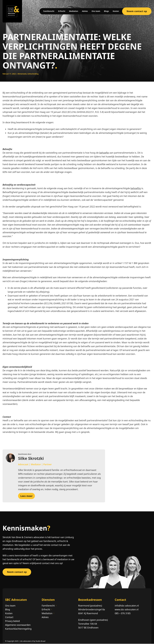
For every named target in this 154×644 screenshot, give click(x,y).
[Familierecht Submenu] (56, 606)
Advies (85, 11)
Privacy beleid (12, 621)
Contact (9, 617)
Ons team (96, 11)
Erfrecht (62, 11)
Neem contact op (137, 11)
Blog (8, 610)
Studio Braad (40, 641)
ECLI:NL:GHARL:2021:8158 (59, 303)
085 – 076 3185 (123, 613)
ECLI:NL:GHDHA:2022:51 (81, 112)
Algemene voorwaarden (18, 625)
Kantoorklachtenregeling (18, 629)
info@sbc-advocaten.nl (127, 606)
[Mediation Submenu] (54, 614)
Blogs (106, 11)
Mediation (74, 11)
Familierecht (49, 11)
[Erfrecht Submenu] (52, 610)
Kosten (116, 11)
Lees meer (26, 496)
